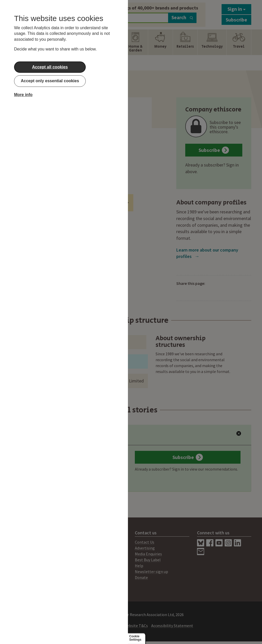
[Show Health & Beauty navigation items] (111, 42)
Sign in (237, 9)
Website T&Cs (136, 626)
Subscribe (236, 20)
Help (139, 566)
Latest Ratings (46, 436)
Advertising (145, 548)
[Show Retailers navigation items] (185, 42)
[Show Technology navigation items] (212, 42)
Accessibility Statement (172, 626)
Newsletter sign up (151, 572)
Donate (141, 577)
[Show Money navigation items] (160, 42)
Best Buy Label (148, 560)
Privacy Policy (108, 626)
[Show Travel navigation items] (239, 42)
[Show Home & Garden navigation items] (135, 42)
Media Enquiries (148, 554)
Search (182, 17)
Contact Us (145, 542)
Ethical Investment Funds (102, 203)
